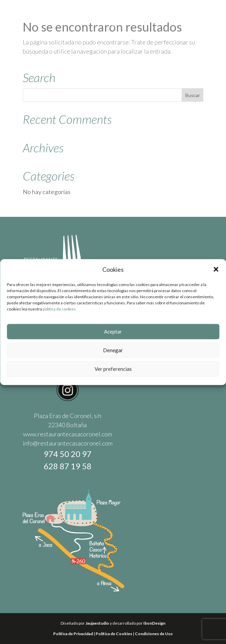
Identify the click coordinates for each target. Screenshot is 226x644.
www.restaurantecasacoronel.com (68, 434)
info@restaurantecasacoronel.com (68, 443)
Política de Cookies (114, 634)
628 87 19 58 (68, 466)
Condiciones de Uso (154, 634)
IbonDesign (154, 623)
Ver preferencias (113, 369)
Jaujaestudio (97, 623)
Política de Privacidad (73, 634)
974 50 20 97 (68, 454)
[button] (216, 270)
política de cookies (59, 309)
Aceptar (113, 332)
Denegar (113, 351)
